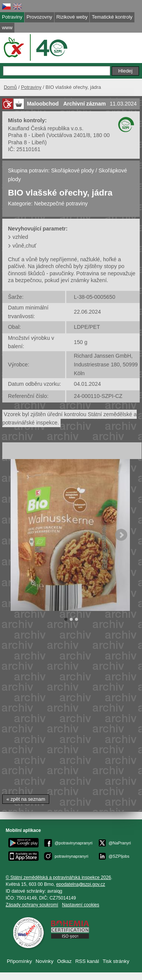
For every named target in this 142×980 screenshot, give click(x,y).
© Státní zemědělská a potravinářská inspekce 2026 (58, 877)
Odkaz (64, 961)
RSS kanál (87, 961)
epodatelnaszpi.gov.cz (80, 884)
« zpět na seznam (26, 799)
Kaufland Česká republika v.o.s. (46, 128)
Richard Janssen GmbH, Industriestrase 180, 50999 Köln (106, 365)
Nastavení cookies (81, 905)
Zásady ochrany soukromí (32, 905)
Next (121, 535)
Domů (10, 87)
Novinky (44, 961)
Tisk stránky (116, 961)
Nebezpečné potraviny (61, 204)
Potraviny (31, 87)
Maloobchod (43, 104)
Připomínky (19, 961)
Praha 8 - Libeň (26, 135)
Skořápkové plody (73, 170)
